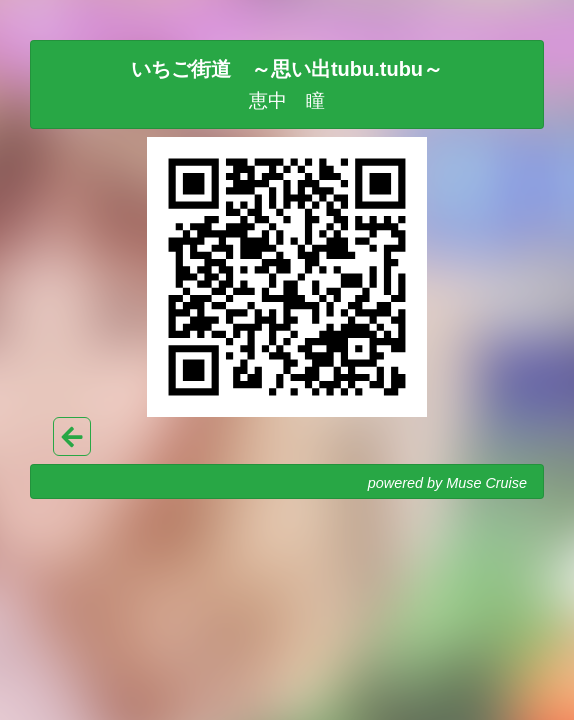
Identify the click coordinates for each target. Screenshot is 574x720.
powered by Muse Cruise (447, 483)
